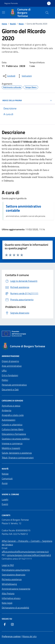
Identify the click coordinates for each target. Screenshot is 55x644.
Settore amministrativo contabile (23, 208)
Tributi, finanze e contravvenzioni (18, 458)
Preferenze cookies (11, 636)
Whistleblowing (9, 584)
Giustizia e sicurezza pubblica (16, 439)
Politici (5, 380)
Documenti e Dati (10, 389)
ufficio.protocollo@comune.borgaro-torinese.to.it (25, 552)
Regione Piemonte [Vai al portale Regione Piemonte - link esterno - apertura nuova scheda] (11, 3)
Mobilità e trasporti (11, 448)
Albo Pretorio (8, 593)
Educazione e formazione (14, 434)
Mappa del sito (29, 636)
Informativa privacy (11, 598)
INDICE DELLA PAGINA (27, 101)
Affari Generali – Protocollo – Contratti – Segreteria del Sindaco (27, 543)
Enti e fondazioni (10, 375)
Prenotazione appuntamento (16, 570)
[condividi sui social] (9, 76)
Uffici (4, 371)
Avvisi (5, 483)
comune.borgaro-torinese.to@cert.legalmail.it (29, 555)
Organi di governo (10, 361)
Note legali (7, 603)
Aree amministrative (12, 366)
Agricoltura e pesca (11, 406)
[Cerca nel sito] (47, 13)
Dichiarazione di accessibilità (15, 608)
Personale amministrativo (14, 385)
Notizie (5, 474)
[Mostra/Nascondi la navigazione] (4, 12)
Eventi (5, 504)
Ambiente (7, 410)
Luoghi (5, 499)
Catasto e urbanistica (12, 425)
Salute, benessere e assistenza (17, 453)
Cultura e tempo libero (13, 429)
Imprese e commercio (12, 443)
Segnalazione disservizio (13, 575)
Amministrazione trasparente (16, 589)
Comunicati (7, 478)
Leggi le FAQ (8, 565)
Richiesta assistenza (12, 579)
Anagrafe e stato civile (13, 415)
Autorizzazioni (9, 420)
